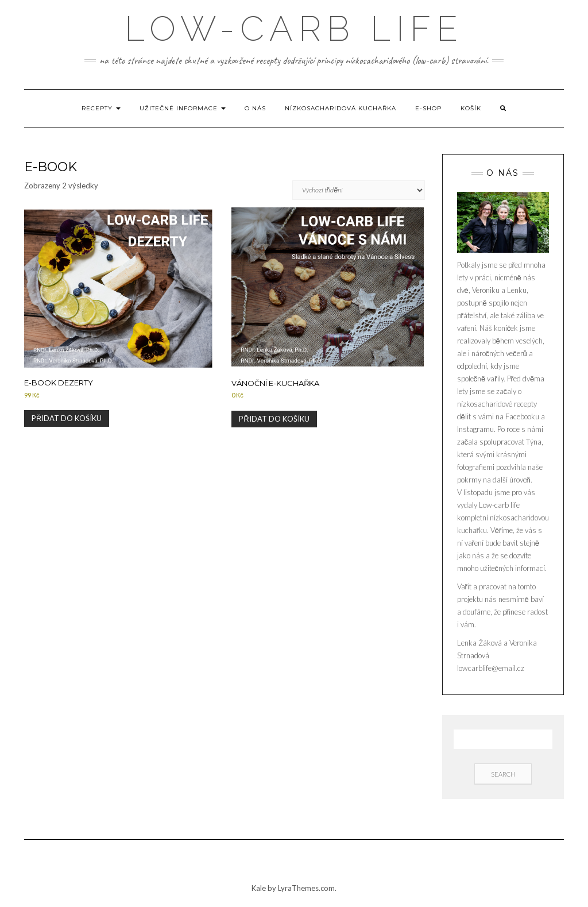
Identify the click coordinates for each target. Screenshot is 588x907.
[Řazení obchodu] (359, 190)
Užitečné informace (183, 108)
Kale (259, 888)
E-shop (428, 108)
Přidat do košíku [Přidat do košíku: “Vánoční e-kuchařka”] (274, 419)
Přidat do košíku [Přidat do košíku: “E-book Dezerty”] (67, 418)
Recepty (101, 108)
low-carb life (294, 29)
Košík (471, 108)
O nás (255, 108)
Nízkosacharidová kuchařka (341, 108)
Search (503, 774)
